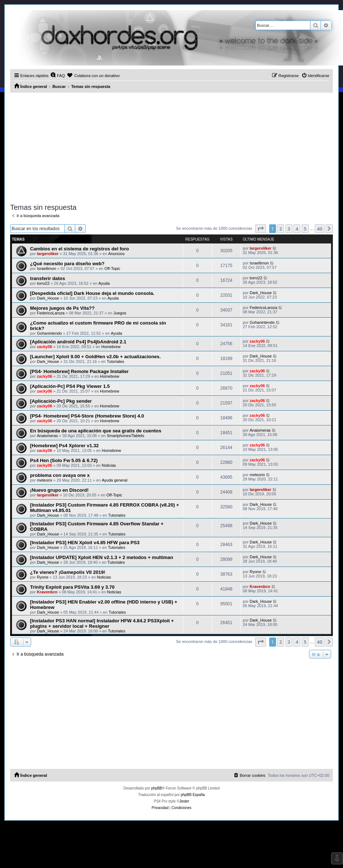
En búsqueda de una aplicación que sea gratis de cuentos (96, 431)
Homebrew (111, 347)
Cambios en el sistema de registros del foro (79, 249)
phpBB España (193, 795)
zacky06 (45, 347)
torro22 (43, 283)
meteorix (45, 480)
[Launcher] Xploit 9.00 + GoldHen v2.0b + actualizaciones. (95, 357)
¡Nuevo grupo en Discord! (59, 490)
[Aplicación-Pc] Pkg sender (61, 401)
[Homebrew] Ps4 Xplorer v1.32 (64, 446)
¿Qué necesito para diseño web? (67, 264)
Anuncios (116, 254)
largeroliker (48, 254)
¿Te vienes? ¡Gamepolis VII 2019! (68, 572)
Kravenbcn (47, 592)
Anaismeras (47, 436)
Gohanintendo (49, 333)
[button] (261, 229)
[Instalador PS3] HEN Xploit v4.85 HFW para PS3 (85, 543)
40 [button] (320, 229)
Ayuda (104, 283)
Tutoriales (115, 361)
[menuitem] (58, 76)
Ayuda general (115, 480)
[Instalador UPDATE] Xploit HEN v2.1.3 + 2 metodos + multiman (101, 557)
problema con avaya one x (60, 475)
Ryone (43, 577)
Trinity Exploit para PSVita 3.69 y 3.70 (72, 587)
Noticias (109, 465)
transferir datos (48, 278)
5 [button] (305, 229)
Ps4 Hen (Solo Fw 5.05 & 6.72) (64, 460)
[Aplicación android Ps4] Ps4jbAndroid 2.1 (78, 342)
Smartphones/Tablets (125, 436)
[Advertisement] (172, 147)
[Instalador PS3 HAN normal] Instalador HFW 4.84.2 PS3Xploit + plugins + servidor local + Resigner (102, 623)
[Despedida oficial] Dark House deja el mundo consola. (92, 293)
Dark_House (48, 298)
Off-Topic (113, 268)
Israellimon (46, 268)
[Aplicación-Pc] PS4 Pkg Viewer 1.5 (70, 386)
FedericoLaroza (51, 313)
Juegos (120, 313)
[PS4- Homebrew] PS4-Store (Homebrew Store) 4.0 (87, 416)
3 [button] (289, 229)
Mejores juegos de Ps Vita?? (62, 308)
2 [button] (281, 229)
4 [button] (297, 229)
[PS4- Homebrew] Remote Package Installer (79, 371)
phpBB (157, 788)
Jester (184, 801)
